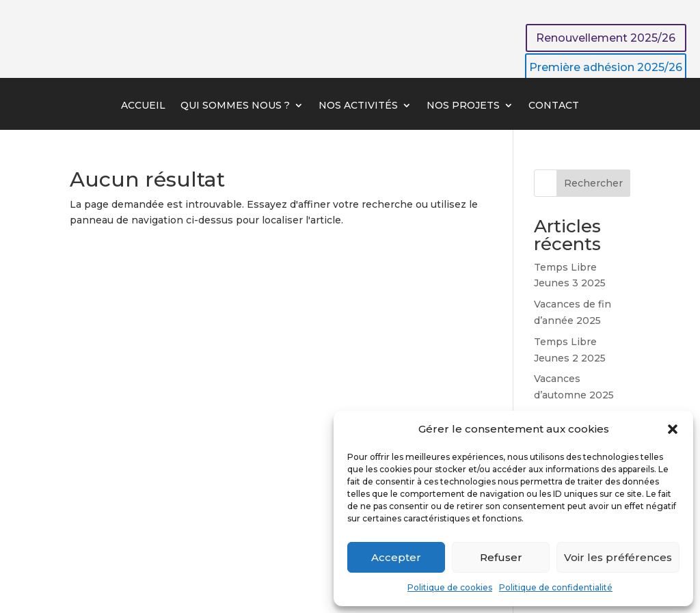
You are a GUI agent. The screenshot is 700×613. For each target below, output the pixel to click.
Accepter (396, 557)
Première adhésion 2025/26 (606, 67)
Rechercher (593, 183)
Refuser (501, 557)
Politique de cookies (450, 587)
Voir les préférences (618, 557)
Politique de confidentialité (556, 587)
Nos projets (463, 106)
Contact (554, 106)
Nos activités (358, 106)
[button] (673, 429)
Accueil (143, 106)
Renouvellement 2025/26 (606, 38)
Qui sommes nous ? (235, 106)
